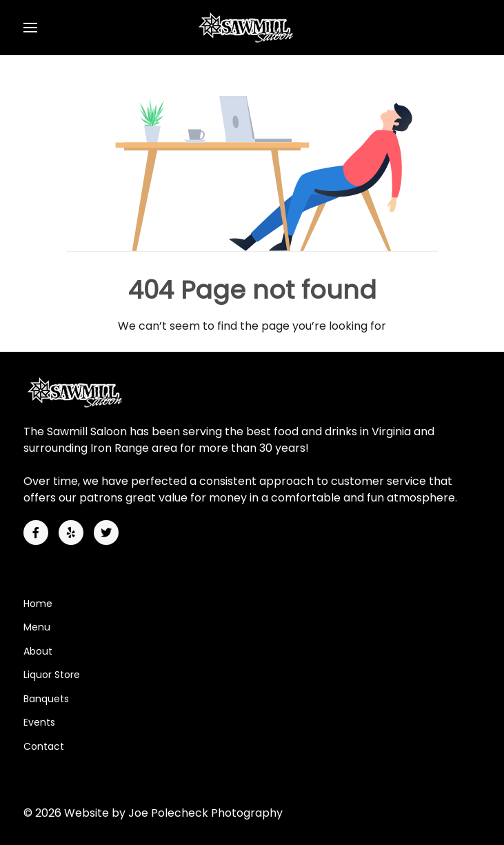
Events (39, 722)
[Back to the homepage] (252, 28)
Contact (44, 746)
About (38, 651)
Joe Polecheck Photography (205, 813)
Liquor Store (52, 675)
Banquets (46, 699)
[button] (30, 28)
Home (38, 604)
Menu (37, 627)
